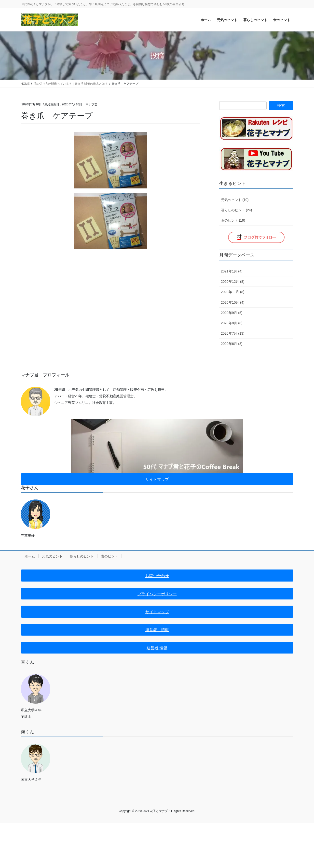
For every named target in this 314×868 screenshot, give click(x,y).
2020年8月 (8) (232, 323)
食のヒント (109, 556)
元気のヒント (52, 556)
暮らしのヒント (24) (237, 210)
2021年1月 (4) (232, 271)
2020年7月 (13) (233, 333)
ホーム (30, 556)
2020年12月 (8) (233, 282)
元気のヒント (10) (235, 200)
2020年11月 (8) (233, 292)
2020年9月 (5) (232, 313)
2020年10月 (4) (233, 302)
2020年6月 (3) (232, 344)
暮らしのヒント (82, 556)
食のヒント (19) (233, 220)
